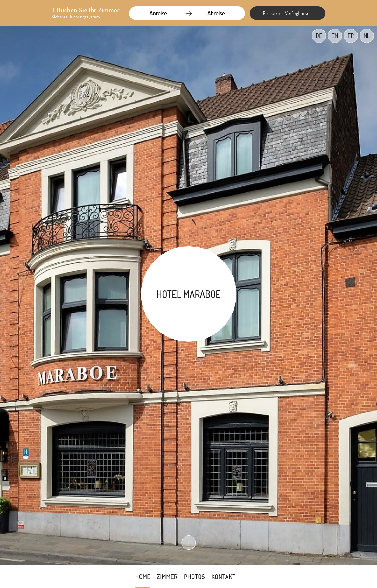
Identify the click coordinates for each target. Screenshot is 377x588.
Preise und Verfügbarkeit (287, 13)
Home (143, 577)
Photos (194, 577)
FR (351, 36)
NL (367, 36)
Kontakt (223, 577)
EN (335, 36)
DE (319, 36)
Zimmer (167, 577)
